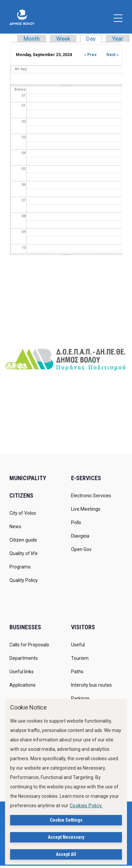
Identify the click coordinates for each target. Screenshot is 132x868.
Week (63, 39)
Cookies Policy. (86, 806)
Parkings (80, 698)
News (15, 527)
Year (118, 39)
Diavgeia (80, 536)
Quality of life (24, 553)
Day (94, 39)
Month (32, 39)
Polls (76, 522)
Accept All (66, 854)
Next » (112, 55)
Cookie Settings (66, 820)
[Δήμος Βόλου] (22, 17)
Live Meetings (86, 509)
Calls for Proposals (29, 645)
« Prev (90, 55)
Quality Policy (24, 580)
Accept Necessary (66, 837)
